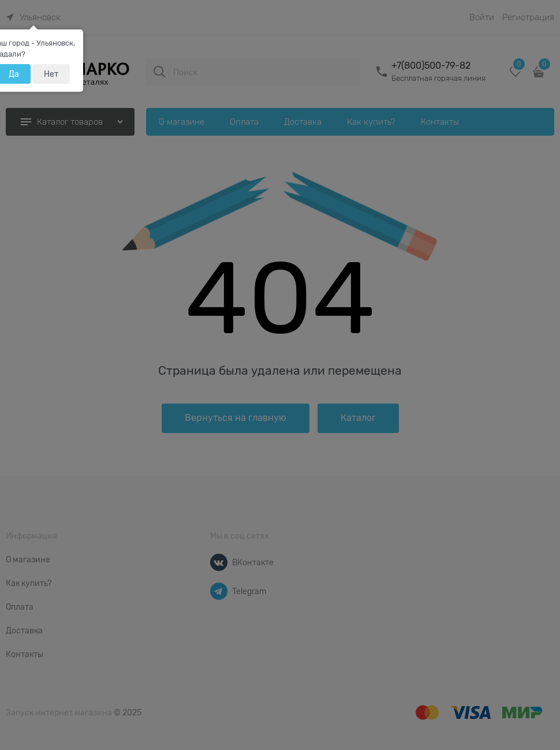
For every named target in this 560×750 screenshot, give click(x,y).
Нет (51, 74)
